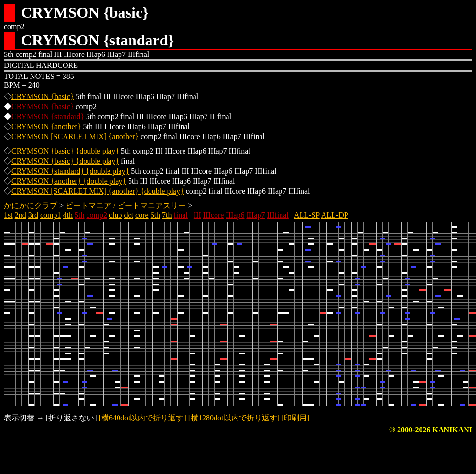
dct (129, 215)
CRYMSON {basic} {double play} (65, 151)
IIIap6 (235, 215)
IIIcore (214, 215)
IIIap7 (255, 215)
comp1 (51, 215)
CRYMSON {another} (46, 127)
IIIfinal (278, 215)
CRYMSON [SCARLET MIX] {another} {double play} (98, 191)
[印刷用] (296, 418)
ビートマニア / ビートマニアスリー (126, 205)
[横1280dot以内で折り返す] (234, 418)
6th (155, 215)
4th (68, 215)
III (197, 215)
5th (79, 215)
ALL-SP (307, 215)
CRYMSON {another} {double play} (69, 181)
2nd (21, 215)
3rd (33, 215)
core (142, 215)
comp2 (97, 215)
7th (167, 215)
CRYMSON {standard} (48, 116)
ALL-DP (335, 215)
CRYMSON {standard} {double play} (70, 171)
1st (8, 215)
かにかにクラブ (31, 205)
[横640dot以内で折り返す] (143, 418)
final (181, 215)
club (116, 215)
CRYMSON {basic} (43, 96)
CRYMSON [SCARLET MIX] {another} (75, 137)
